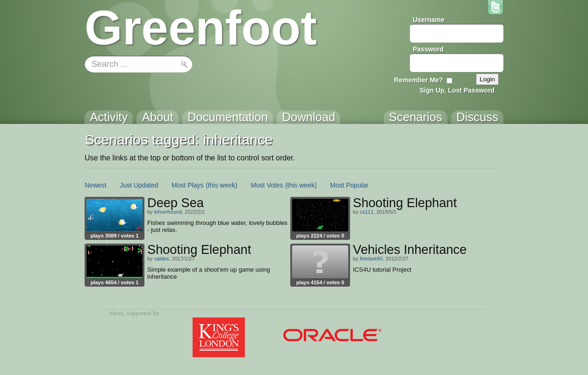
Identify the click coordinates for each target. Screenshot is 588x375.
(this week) (222, 185)
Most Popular (349, 185)
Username (429, 20)
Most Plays (187, 185)
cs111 (367, 212)
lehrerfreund (168, 212)
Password (428, 49)
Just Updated (139, 185)
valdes (162, 259)
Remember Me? (418, 80)
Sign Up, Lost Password (457, 90)
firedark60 (371, 259)
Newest (96, 185)
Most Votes (267, 185)
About (116, 313)
